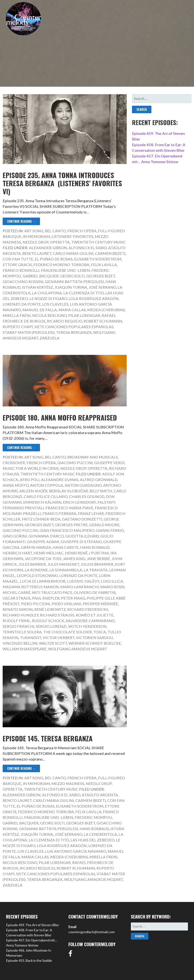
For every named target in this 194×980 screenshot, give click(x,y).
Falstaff (106, 502)
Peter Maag (73, 598)
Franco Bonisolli (21, 270)
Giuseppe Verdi (109, 463)
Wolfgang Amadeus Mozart (78, 649)
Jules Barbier (32, 564)
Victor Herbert (58, 638)
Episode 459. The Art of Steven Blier (33, 925)
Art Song (34, 231)
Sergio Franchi (18, 626)
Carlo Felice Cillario (46, 496)
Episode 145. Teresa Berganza (48, 738)
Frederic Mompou (93, 817)
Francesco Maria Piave (69, 508)
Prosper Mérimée (100, 604)
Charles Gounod (87, 496)
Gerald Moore (104, 525)
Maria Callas (72, 310)
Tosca (100, 632)
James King (74, 559)
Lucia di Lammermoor (43, 581)
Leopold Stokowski (37, 575)
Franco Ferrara (59, 513)
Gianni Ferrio (110, 530)
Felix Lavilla (104, 265)
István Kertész (38, 287)
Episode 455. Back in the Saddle (29, 960)
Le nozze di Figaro (48, 298)
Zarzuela (49, 338)
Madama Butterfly (22, 587)
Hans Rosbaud (95, 547)
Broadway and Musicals (93, 457)
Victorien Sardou (94, 638)
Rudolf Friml (17, 621)
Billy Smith (101, 491)
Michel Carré (17, 592)
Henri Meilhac (49, 553)
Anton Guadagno (83, 485)
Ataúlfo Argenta (100, 795)
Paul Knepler (46, 598)
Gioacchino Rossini (23, 282)
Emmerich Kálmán (42, 502)
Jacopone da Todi (43, 559)
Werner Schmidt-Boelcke (95, 643)
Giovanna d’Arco (46, 536)
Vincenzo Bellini (20, 643)
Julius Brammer (97, 564)
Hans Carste (66, 547)
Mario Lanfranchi (80, 587)
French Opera (82, 231)
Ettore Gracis (17, 265)
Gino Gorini (15, 536)
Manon (51, 587)
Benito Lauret (37, 253)
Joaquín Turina (71, 287)
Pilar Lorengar (84, 315)
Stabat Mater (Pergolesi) (29, 332)
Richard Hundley (21, 615)
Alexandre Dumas (60, 480)
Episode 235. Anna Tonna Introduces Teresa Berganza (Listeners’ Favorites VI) (62, 183)
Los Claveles (55, 304)
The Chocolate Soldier (67, 632)
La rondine (36, 570)
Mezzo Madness (68, 783)
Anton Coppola (47, 485)
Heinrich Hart (17, 553)
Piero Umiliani (66, 604)
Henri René (76, 553)
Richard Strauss (57, 615)
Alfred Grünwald (99, 480)
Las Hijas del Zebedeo (92, 840)
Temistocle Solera (22, 632)
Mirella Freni (17, 315)
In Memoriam (36, 236)
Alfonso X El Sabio (88, 248)
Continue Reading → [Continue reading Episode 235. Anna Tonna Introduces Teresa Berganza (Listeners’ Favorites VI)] (21, 221)
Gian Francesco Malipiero (67, 530)
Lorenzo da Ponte (22, 304)
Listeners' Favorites (72, 236)
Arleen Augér (33, 491)
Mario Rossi (112, 587)
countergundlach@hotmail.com (92, 932)
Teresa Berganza (74, 332)
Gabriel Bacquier (41, 276)
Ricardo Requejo (65, 321)
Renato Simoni (18, 609)
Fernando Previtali (23, 508)
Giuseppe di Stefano (81, 542)
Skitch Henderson (87, 626)
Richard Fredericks (88, 609)
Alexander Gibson (48, 248)
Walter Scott (53, 643)
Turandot (31, 638)
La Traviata (96, 570)
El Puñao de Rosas (54, 259)
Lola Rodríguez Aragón (94, 298)
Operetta (60, 242)
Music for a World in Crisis (31, 468)
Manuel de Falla (40, 310)
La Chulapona (47, 293)
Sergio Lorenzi (51, 626)
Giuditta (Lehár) (82, 536)
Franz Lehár (91, 513)
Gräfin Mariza (36, 547)
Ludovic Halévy (83, 581)
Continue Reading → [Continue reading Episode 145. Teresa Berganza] (21, 768)
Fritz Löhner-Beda (41, 519)
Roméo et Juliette (95, 615)
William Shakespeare (25, 649)
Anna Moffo (16, 485)
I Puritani (99, 553)
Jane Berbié (99, 559)
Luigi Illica (112, 581)
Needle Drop (36, 242)
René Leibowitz (50, 609)
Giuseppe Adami (43, 542)
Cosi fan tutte (18, 259)
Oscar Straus (17, 598)
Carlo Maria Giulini (73, 253)
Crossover (14, 463)
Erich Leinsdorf (79, 502)
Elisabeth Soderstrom (98, 259)
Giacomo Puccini (75, 463)
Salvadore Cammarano (90, 621)
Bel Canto (55, 231)
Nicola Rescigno (49, 315)
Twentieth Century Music (99, 242)
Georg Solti (72, 276)
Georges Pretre (71, 525)
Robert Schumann (103, 321)
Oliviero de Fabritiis (95, 592)
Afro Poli (30, 480)
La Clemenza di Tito (84, 293)
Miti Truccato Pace (52, 592)
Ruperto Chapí (18, 327)
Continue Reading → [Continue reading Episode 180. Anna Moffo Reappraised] (21, 448)
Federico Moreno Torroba (61, 265)
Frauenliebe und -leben (65, 270)
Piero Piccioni (36, 604)
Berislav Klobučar (68, 491)
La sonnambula (66, 570)
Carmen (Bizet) (110, 253)
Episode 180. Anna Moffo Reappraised (60, 417)
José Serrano (102, 287)
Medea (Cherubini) (106, 310)
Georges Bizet (101, 276)
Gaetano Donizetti (82, 519)
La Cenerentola (100, 834)
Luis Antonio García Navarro (76, 851)
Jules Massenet (63, 564)
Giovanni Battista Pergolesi (74, 282)
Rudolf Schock (48, 621)
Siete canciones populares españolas (74, 327)
